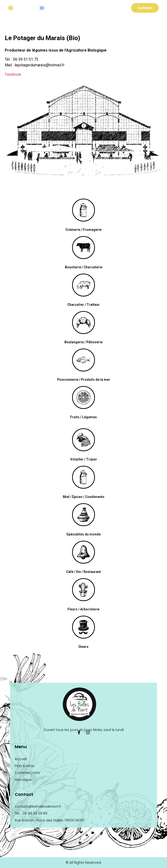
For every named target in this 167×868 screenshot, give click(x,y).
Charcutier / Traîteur (83, 305)
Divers (83, 647)
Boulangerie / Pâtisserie (83, 342)
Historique (23, 780)
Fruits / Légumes (83, 417)
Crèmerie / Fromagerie (83, 230)
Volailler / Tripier (84, 459)
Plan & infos (25, 766)
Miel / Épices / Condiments (84, 497)
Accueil (21, 759)
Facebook (13, 74)
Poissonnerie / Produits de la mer (84, 380)
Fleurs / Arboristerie (83, 609)
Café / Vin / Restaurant (83, 572)
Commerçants (27, 773)
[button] (42, 8)
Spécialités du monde (83, 534)
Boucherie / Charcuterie (84, 267)
